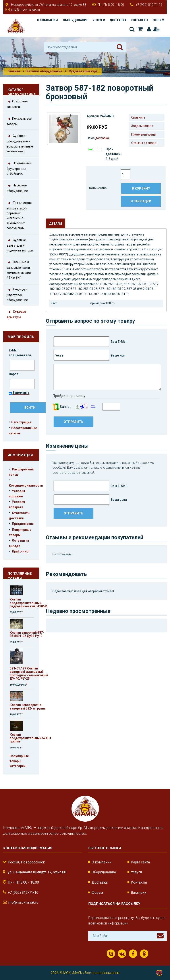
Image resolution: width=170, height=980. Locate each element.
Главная (14, 71)
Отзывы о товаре (144, 143)
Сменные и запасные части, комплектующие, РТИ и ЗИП (19, 269)
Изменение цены (144, 134)
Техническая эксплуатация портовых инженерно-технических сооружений (19, 215)
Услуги (99, 20)
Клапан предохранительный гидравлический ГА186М (29, 603)
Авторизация (149, 29)
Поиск (132, 29)
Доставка (118, 20)
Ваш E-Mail (90, 342)
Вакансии (139, 893)
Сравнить (138, 117)
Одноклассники (144, 954)
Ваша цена (90, 500)
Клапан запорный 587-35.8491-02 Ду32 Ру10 (27, 634)
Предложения (23, 524)
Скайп (111, 954)
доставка (102, 138)
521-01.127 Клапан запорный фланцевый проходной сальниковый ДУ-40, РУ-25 (29, 673)
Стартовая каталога (17, 104)
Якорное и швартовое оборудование (17, 294)
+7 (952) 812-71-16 (149, 5)
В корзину (141, 188)
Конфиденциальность (26, 485)
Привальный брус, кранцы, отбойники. (19, 168)
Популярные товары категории (19, 761)
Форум (158, 20)
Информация (20, 455)
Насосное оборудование (17, 188)
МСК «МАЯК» (74, 973)
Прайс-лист (21, 551)
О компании (47, 20)
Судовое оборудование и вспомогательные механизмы (20, 143)
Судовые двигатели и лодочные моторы (20, 245)
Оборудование (75, 20)
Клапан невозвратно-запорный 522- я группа (28, 707)
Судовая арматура (83, 71)
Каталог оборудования (44, 71)
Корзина (140, 29)
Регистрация (156, 29)
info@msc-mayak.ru (25, 10)
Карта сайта (140, 862)
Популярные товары (20, 575)
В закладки (141, 201)
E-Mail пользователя (20, 353)
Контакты (139, 20)
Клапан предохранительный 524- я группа (30, 738)
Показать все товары (19, 121)
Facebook (133, 954)
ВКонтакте (122, 954)
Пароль (15, 374)
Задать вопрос (142, 126)
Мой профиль (21, 337)
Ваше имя (90, 355)
